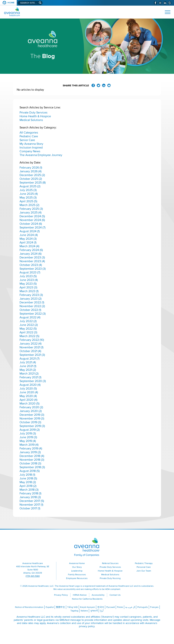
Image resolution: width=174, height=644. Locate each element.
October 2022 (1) (30, 310)
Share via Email (109, 85)
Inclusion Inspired (31, 148)
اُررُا (102, 611)
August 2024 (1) (30, 231)
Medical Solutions (31, 120)
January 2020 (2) (31, 411)
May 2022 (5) (28, 329)
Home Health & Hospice (35, 116)
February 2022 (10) (32, 340)
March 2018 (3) (29, 490)
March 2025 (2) (29, 205)
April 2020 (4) (28, 400)
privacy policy (87, 626)
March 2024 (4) (29, 246)
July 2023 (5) (28, 276)
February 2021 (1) (30, 377)
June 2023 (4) (29, 280)
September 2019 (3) (32, 426)
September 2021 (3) (32, 355)
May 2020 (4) (28, 396)
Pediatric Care (29, 136)
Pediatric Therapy (144, 563)
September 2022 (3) (33, 314)
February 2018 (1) (30, 493)
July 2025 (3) (28, 190)
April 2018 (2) (28, 486)
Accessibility (98, 595)
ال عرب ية (130, 607)
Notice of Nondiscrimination (29, 607)
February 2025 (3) (31, 209)
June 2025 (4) (29, 194)
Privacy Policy (61, 595)
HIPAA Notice (80, 595)
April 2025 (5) (28, 201)
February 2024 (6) (31, 250)
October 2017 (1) (30, 508)
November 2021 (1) (31, 347)
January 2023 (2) (31, 299)
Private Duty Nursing (110, 578)
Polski (120, 607)
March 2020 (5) (30, 404)
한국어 (101, 607)
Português (143, 607)
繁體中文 (61, 607)
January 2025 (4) (31, 213)
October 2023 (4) (31, 265)
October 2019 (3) (30, 422)
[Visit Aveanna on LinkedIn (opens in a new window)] (165, 3)
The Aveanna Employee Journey (41, 155)
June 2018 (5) (28, 478)
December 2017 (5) (32, 501)
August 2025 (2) (30, 186)
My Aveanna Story (31, 144)
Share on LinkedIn (104, 85)
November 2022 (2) (32, 306)
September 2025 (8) (33, 183)
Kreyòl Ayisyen (88, 607)
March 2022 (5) (29, 336)
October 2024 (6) (31, 224)
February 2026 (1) (31, 168)
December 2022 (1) (32, 302)
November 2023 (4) (32, 261)
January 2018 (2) (30, 497)
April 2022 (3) (28, 332)
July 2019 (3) (28, 434)
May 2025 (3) (28, 198)
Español (50, 607)
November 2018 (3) (32, 460)
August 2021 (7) (30, 359)
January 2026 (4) (31, 171)
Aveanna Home (77, 563)
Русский (111, 607)
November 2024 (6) (32, 220)
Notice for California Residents (87, 599)
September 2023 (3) (33, 269)
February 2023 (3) (31, 295)
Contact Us (115, 595)
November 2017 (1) (31, 505)
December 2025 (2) (32, 175)
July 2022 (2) (28, 321)
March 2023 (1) (29, 291)
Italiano (84, 611)
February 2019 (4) (31, 448)
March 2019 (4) (29, 445)
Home (11, 3)
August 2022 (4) (30, 317)
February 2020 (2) (31, 407)
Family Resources (77, 575)
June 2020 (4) (29, 392)
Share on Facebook (93, 85)
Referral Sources (110, 563)
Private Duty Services (33, 113)
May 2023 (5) (28, 284)
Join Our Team (144, 571)
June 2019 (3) (28, 437)
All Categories (29, 133)
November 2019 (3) (32, 419)
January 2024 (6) (31, 254)
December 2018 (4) (32, 456)
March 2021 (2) (29, 374)
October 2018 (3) (30, 463)
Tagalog (74, 611)
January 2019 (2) (30, 452)
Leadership (77, 571)
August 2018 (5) (30, 471)
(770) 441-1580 (33, 576)
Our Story (77, 567)
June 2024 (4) (29, 235)
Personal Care (144, 567)
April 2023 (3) (28, 287)
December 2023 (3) (32, 257)
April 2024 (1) (28, 243)
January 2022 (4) (31, 344)
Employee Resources (77, 578)
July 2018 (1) (27, 475)
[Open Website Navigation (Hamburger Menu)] (166, 12)
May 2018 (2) (28, 482)
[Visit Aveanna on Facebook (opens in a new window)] (155, 3)
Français (154, 607)
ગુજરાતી (94, 611)
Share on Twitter (98, 85)
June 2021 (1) (28, 366)
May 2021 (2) (28, 370)
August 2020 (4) (30, 385)
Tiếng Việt (73, 607)
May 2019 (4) (28, 441)
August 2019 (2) (30, 430)
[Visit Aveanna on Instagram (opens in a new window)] (160, 3)
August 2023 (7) (30, 272)
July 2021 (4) (28, 362)
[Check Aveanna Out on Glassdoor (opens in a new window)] (170, 3)
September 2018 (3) (32, 467)
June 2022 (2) (29, 325)
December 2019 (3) (32, 415)
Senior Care (27, 140)
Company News (30, 151)
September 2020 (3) (33, 381)
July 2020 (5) (28, 389)
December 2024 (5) (32, 216)
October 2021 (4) (30, 351)
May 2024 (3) (28, 239)
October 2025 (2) (31, 179)
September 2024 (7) (33, 228)
